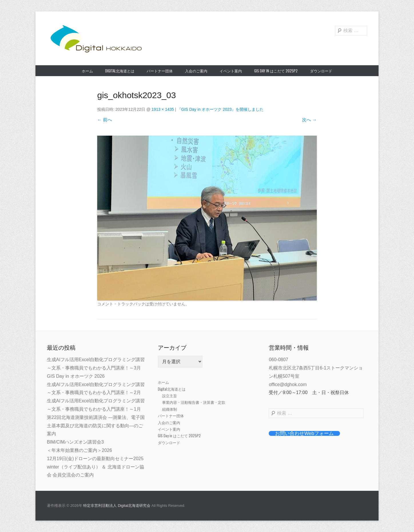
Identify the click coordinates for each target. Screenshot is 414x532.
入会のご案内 (196, 71)
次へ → (309, 120)
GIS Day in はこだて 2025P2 (276, 71)
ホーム (87, 71)
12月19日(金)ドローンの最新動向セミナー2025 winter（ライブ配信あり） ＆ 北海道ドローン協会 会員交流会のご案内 (95, 467)
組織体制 (170, 409)
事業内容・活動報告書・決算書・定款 (194, 402)
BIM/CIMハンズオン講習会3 (75, 442)
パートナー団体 (160, 71)
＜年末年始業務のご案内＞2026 (79, 450)
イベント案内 (231, 71)
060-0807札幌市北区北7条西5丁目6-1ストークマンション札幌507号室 (316, 368)
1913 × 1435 (163, 109)
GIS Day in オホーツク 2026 (76, 376)
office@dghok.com (288, 384)
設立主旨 (170, 395)
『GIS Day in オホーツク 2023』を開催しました (221, 109)
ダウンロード (321, 71)
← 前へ (105, 120)
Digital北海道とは (120, 71)
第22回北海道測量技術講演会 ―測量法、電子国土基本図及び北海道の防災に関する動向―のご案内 (96, 426)
